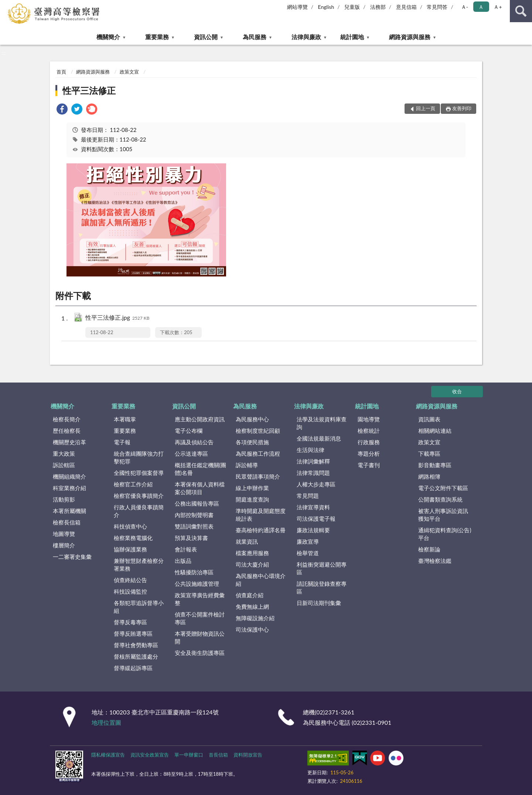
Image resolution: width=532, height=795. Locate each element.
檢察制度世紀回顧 (258, 431)
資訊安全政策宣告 (150, 755)
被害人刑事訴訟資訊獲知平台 (443, 515)
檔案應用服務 (252, 553)
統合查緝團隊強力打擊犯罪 (139, 457)
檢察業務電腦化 (133, 538)
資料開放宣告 (248, 755)
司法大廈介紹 (252, 564)
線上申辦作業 (252, 488)
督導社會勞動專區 (136, 645)
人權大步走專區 (316, 484)
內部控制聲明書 (194, 515)
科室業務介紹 (69, 488)
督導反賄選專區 (133, 633)
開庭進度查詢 (252, 499)
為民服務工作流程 (258, 453)
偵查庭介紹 (250, 595)
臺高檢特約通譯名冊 (261, 530)
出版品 (183, 561)
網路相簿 (429, 476)
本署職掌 (125, 419)
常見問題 (308, 496)
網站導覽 (297, 7)
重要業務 (157, 37)
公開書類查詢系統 (440, 499)
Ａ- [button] (465, 7)
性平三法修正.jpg (117, 318)
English (326, 7)
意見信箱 (406, 7)
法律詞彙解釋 (313, 461)
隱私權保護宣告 (108, 755)
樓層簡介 (64, 545)
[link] (62, 110)
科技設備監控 (130, 591)
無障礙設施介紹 (255, 618)
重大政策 (64, 453)
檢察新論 (429, 549)
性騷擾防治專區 (194, 572)
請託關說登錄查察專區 (322, 587)
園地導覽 (369, 419)
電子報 (122, 442)
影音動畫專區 (435, 465)
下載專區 (429, 453)
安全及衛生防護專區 (200, 653)
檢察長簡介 (67, 419)
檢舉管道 (308, 553)
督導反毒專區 (130, 622)
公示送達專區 (191, 453)
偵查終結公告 (130, 580)
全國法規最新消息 (319, 438)
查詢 (521, 11)
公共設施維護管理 (197, 584)
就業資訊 (247, 541)
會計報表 (186, 549)
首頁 (61, 72)
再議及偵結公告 (194, 442)
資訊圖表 (429, 419)
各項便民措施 (252, 442)
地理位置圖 (106, 722)
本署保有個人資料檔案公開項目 (200, 488)
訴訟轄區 (64, 465)
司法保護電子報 (316, 519)
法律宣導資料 (313, 507)
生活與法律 (311, 450)
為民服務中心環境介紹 (261, 580)
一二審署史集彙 (72, 557)
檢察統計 (369, 431)
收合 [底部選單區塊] (457, 391)
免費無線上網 (252, 607)
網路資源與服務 (410, 37)
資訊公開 (206, 37)
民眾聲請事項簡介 (258, 476)
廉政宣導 (308, 541)
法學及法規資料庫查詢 (322, 423)
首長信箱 (218, 755)
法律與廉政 (306, 37)
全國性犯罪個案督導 (139, 473)
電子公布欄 (189, 431)
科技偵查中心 (130, 526)
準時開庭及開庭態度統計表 (261, 515)
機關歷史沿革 (69, 442)
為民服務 (255, 37)
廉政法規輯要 (313, 530)
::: (6, 6)
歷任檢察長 (67, 431)
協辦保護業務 (130, 549)
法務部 (378, 7)
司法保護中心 (252, 629)
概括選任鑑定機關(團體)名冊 (200, 469)
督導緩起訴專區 (133, 668)
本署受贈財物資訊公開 (200, 637)
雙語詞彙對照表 (194, 526)
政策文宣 (129, 72)
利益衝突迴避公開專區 (322, 568)
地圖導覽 (64, 534)
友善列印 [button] (462, 108)
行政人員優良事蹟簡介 (139, 511)
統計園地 (352, 37)
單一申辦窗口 (189, 755)
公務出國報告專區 (197, 503)
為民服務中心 (252, 419)
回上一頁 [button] (426, 108)
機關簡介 (108, 37)
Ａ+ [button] (498, 7)
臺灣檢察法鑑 (435, 561)
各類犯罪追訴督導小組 (139, 607)
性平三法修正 (89, 90)
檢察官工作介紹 (133, 484)
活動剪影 (64, 499)
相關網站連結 (435, 431)
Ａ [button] (481, 7)
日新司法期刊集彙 (319, 603)
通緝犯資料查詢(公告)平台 (445, 534)
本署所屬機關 (69, 511)
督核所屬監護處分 (136, 656)
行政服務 (369, 442)
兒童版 (352, 7)
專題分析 (369, 453)
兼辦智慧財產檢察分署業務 (139, 565)
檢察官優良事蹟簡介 (139, 496)
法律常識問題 (313, 473)
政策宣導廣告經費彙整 (200, 599)
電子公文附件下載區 (443, 488)
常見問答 (437, 7)
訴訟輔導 (247, 465)
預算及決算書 (191, 538)
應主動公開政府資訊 (200, 419)
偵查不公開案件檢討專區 (200, 618)
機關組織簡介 (69, 476)
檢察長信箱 (67, 522)
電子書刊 (369, 465)
